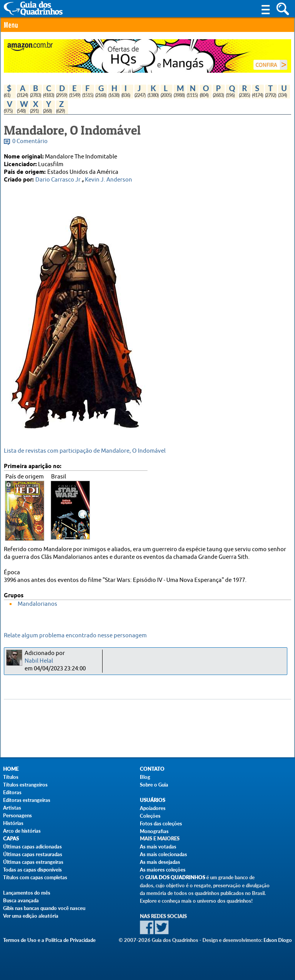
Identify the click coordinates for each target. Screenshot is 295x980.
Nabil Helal (39, 661)
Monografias (154, 831)
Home (11, 769)
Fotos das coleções (161, 823)
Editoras (12, 792)
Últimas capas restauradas (33, 854)
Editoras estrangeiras (27, 800)
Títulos (11, 777)
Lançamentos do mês (27, 893)
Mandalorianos (37, 604)
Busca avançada (21, 900)
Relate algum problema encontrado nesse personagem (75, 636)
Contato (152, 769)
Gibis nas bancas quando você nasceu (44, 908)
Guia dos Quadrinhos (175, 877)
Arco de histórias (22, 831)
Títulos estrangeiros (25, 785)
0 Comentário (30, 141)
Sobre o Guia (154, 785)
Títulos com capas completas (35, 877)
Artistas (12, 808)
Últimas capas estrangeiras (33, 862)
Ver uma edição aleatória (31, 916)
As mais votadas (158, 847)
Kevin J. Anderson (109, 180)
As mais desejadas (160, 862)
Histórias (13, 823)
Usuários (152, 800)
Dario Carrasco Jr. (59, 180)
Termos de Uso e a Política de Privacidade (49, 940)
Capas (11, 839)
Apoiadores (153, 808)
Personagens (17, 815)
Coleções (150, 816)
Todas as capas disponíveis (32, 870)
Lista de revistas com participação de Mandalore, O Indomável (85, 451)
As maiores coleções (163, 870)
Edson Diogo (278, 940)
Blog (145, 777)
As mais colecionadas (163, 854)
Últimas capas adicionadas (32, 847)
